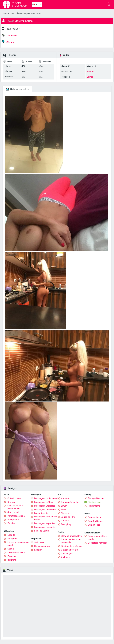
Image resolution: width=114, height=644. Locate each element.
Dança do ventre (42, 546)
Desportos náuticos (98, 543)
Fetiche (11, 523)
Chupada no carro (70, 550)
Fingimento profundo (71, 546)
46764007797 (13, 29)
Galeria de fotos (17, 89)
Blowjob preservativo (71, 536)
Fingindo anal (94, 502)
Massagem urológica (45, 506)
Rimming (12, 560)
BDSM (64, 506)
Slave (64, 510)
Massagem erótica (44, 502)
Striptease (39, 542)
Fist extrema (94, 506)
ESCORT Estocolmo (12, 13)
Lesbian (38, 550)
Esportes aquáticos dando (98, 538)
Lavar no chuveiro (16, 552)
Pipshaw (12, 556)
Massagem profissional (46, 498)
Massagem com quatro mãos (46, 518)
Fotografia (12, 539)
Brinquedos (13, 520)
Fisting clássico (96, 498)
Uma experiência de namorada (71, 541)
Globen (8, 42)
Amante (65, 498)
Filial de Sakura (42, 531)
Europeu (91, 72)
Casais (11, 549)
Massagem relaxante (45, 527)
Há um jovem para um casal (18, 544)
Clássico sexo (14, 498)
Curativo (65, 521)
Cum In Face (94, 525)
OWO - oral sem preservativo (15, 507)
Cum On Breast (95, 521)
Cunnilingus (67, 554)
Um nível (12, 502)
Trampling (66, 524)
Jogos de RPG (68, 517)
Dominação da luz (70, 502)
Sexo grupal (13, 512)
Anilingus (66, 557)
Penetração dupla (16, 516)
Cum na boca (94, 517)
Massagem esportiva (45, 523)
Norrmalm (10, 35)
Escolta (11, 535)
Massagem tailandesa (45, 510)
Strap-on (65, 513)
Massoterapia (41, 513)
